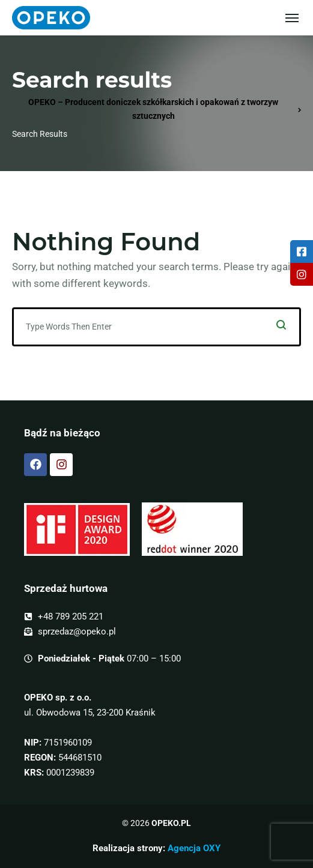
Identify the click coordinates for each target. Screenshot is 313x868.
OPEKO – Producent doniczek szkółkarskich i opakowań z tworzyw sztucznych (153, 109)
